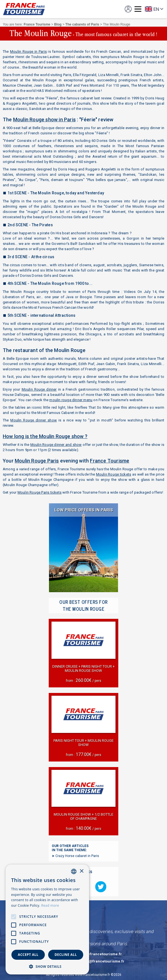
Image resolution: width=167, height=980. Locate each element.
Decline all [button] (66, 955)
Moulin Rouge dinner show (34, 420)
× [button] (81, 871)
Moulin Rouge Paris (37, 461)
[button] (47, 966)
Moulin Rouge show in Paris (44, 120)
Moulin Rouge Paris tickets (40, 492)
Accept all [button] (28, 955)
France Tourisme (110, 461)
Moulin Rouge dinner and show (56, 445)
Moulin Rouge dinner (39, 389)
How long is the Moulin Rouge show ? (45, 436)
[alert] (47, 919)
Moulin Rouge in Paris (28, 51)
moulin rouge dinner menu (71, 400)
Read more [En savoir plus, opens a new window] (50, 905)
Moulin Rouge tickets (114, 474)
